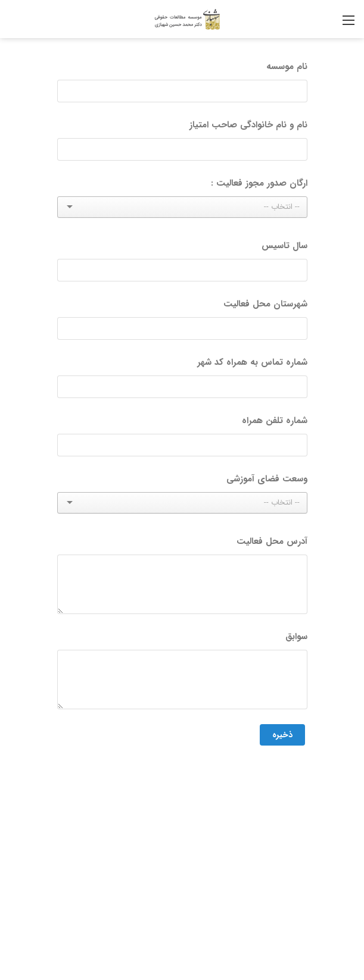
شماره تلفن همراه (275, 421)
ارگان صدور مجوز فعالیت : (259, 183)
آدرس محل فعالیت (272, 541)
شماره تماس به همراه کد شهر (252, 362)
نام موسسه (287, 67)
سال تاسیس (284, 246)
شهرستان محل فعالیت (265, 304)
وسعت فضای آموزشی (267, 479)
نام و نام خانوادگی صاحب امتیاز (248, 125)
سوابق (296, 637)
